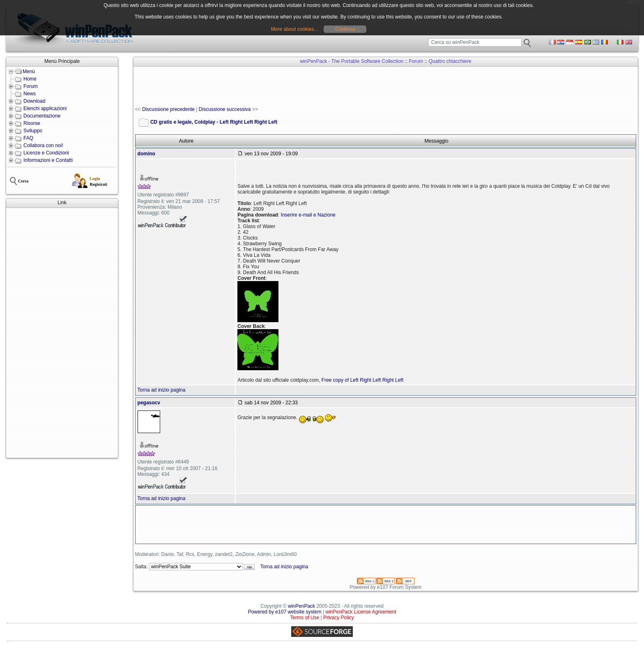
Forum (31, 86)
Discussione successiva (225, 109)
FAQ (28, 138)
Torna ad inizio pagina (162, 390)
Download (34, 101)
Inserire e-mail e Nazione (308, 215)
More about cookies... (295, 29)
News (30, 94)
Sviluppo (33, 131)
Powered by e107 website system (285, 612)
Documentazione (42, 116)
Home (30, 79)
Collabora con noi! (43, 145)
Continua (345, 29)
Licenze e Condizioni (46, 153)
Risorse (32, 123)
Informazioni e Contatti (48, 160)
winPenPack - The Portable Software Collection (352, 61)
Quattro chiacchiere (450, 61)
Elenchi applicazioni (45, 108)
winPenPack (301, 606)
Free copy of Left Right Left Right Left (362, 380)
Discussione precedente (168, 109)
